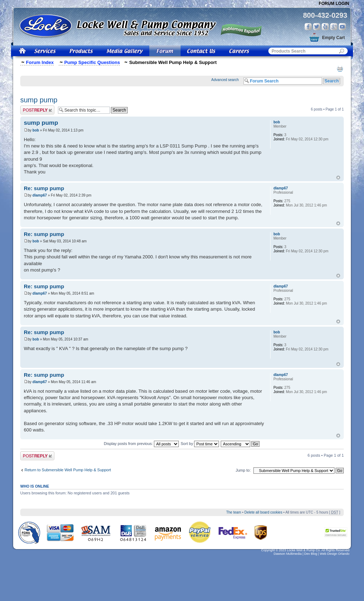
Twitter (317, 27)
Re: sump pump (44, 188)
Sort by (200, 444)
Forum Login (334, 4)
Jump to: (243, 470)
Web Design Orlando (335, 554)
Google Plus (334, 27)
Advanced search (225, 80)
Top (338, 178)
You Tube (342, 27)
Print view (340, 69)
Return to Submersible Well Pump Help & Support (68, 470)
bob (36, 130)
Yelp (325, 27)
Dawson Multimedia (288, 554)
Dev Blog (311, 554)
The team (234, 512)
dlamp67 (40, 195)
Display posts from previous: (141, 444)
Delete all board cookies (263, 512)
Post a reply (37, 110)
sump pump (39, 100)
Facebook (308, 27)
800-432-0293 (325, 15)
